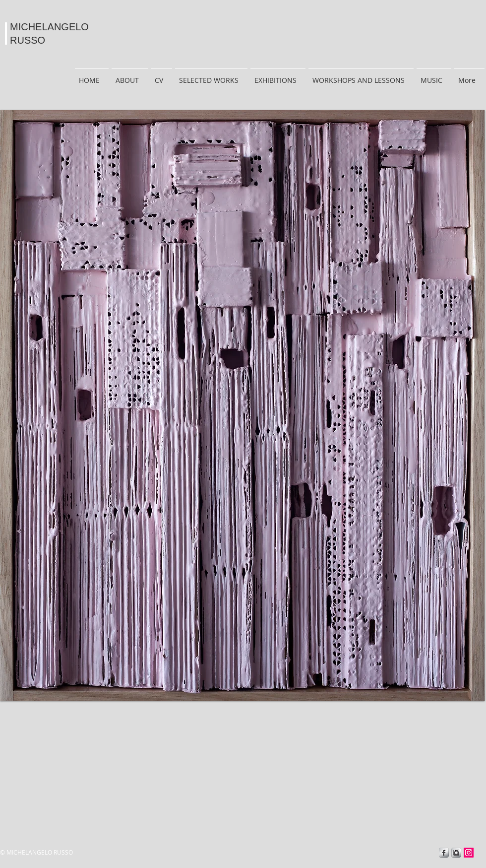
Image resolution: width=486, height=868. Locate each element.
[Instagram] (469, 853)
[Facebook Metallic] (444, 853)
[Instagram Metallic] (456, 853)
